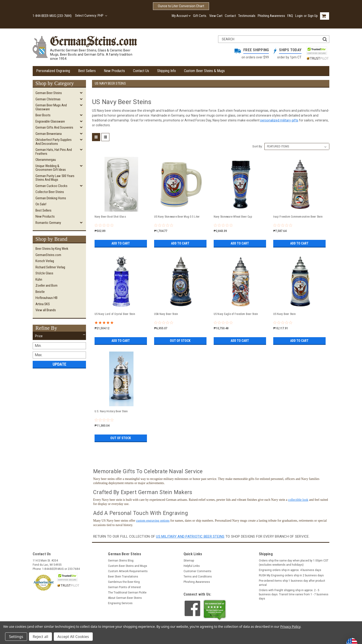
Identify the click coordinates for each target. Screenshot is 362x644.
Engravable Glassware (50, 121)
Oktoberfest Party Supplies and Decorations (54, 142)
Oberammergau (46, 160)
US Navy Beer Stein (285, 314)
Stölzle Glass (44, 273)
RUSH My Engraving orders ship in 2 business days (291, 575)
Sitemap (189, 561)
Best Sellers (87, 71)
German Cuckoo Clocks (51, 186)
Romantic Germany (48, 223)
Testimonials (247, 16)
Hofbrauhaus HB (46, 298)
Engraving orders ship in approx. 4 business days (290, 570)
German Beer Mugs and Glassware (51, 107)
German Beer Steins (49, 93)
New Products (114, 71)
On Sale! (41, 204)
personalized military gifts (279, 120)
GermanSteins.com (48, 255)
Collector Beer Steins (50, 192)
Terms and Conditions (198, 577)
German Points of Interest (124, 587)
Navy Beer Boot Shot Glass (110, 217)
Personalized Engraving (53, 71)
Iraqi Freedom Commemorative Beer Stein (298, 217)
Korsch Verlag (45, 261)
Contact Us (141, 71)
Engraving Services (120, 603)
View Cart (216, 16)
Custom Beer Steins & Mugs (204, 71)
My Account (181, 16)
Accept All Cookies (73, 637)
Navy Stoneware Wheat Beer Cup (233, 217)
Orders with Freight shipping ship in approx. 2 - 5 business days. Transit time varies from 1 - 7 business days (294, 594)
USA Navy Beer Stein (166, 314)
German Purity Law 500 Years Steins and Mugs (55, 178)
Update (59, 364)
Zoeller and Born (46, 286)
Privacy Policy (290, 627)
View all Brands (46, 310)
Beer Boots (43, 115)
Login (299, 16)
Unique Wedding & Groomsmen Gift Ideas (51, 168)
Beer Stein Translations (123, 577)
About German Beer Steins (125, 598)
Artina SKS (43, 304)
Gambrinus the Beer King (124, 582)
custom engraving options (153, 521)
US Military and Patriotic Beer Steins (190, 536)
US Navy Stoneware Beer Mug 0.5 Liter (177, 217)
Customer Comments (197, 571)
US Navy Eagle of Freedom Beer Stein (236, 314)
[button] (59, 336)
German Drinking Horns (51, 198)
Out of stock (180, 341)
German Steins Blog (121, 561)
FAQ (290, 16)
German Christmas (48, 99)
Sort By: (257, 146)
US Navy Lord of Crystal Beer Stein (115, 314)
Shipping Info (167, 71)
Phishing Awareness (271, 16)
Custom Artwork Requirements (128, 571)
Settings (16, 637)
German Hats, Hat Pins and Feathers (54, 152)
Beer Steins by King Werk (52, 249)
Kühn (39, 279)
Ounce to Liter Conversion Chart (181, 6)
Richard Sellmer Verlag (50, 267)
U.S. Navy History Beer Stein (111, 411)
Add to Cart (121, 243)
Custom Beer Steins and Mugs (128, 566)
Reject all (40, 637)
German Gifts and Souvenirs (54, 127)
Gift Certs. (200, 16)
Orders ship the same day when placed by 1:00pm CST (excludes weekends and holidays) (294, 563)
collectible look (298, 500)
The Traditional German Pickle (127, 593)
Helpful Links (192, 566)
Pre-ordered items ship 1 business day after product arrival (292, 583)
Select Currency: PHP (91, 16)
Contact (230, 16)
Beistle (40, 292)
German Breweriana (49, 134)
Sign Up (313, 16)
